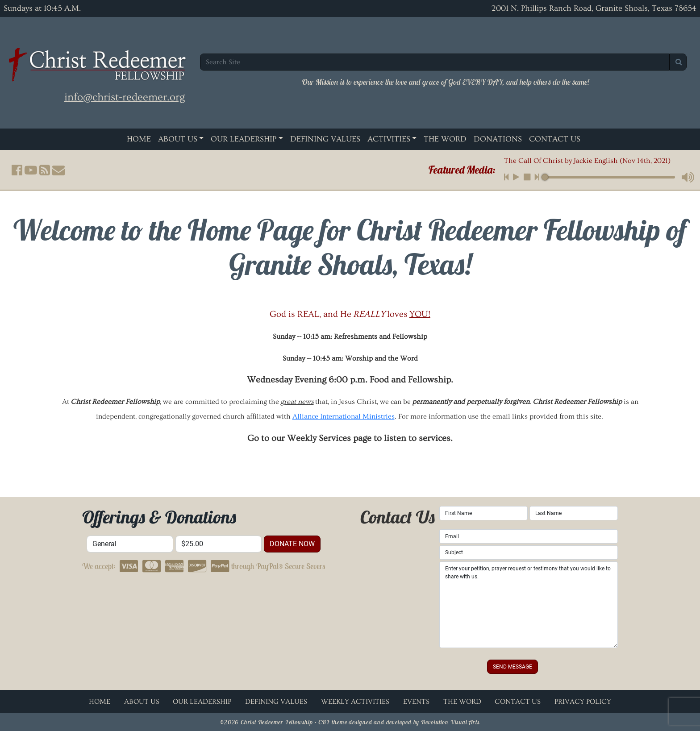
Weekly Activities (355, 702)
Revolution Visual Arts (450, 722)
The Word (445, 139)
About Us (178, 139)
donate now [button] (292, 544)
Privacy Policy (583, 702)
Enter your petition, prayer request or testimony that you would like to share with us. (529, 605)
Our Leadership (244, 139)
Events (416, 702)
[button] (17, 170)
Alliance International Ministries (344, 416)
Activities (389, 139)
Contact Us (555, 139)
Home (139, 139)
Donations (498, 139)
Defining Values (325, 139)
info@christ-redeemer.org (125, 97)
